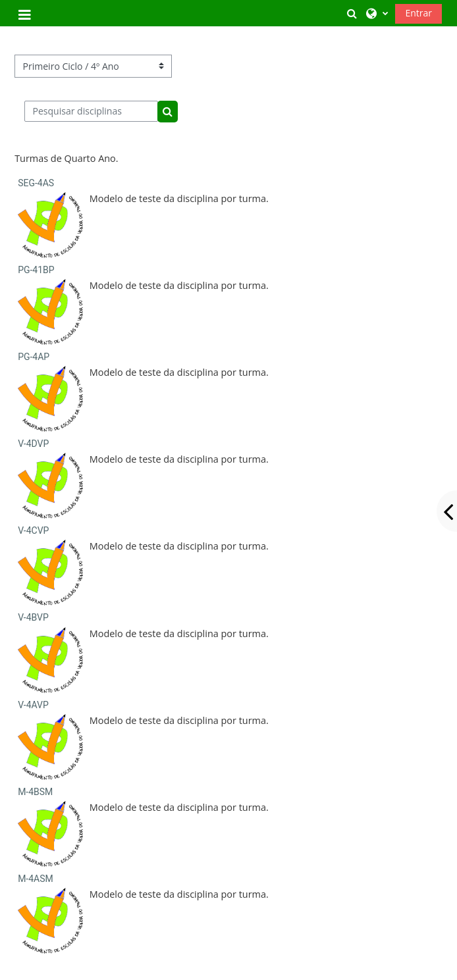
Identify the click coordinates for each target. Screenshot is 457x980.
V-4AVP (33, 705)
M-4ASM (36, 879)
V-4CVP (33, 530)
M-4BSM (35, 792)
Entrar (418, 13)
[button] (352, 13)
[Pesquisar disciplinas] (91, 111)
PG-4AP (34, 357)
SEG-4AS (36, 183)
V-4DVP (33, 444)
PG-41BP (36, 270)
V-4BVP (33, 617)
